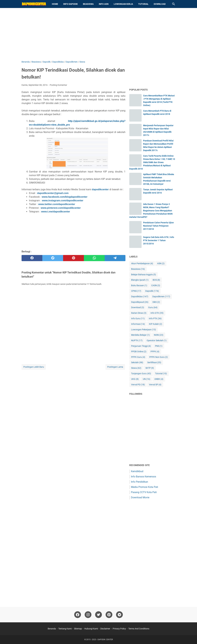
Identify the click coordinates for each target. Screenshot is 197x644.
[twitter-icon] (98, 615)
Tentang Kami (65, 629)
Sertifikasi (154, 362)
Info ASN (104, 4)
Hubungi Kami (91, 629)
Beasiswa (88, 4)
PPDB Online (139, 352)
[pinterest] (73, 258)
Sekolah (137, 362)
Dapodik (152, 291)
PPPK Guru (138, 357)
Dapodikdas (140, 297)
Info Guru (138, 319)
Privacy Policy (119, 629)
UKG (135, 379)
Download (160, 4)
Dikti (156, 302)
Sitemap (78, 629)
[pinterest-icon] (109, 615)
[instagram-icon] (88, 615)
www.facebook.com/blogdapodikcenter (65, 197)
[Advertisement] (98, 34)
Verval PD (138, 385)
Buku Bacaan (139, 285)
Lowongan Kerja (123, 4)
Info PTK (155, 319)
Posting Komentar (58, 85)
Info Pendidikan (140, 482)
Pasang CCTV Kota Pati (144, 492)
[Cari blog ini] (174, 4)
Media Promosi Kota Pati (145, 487)
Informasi (138, 324)
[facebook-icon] (78, 615)
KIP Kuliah (156, 324)
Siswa (136, 368)
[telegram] (115, 258)
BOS (156, 280)
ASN (161, 264)
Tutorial (143, 4)
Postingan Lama (115, 367)
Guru (153, 307)
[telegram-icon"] (119, 615)
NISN (159, 335)
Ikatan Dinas (139, 313)
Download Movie (140, 497)
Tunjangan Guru (141, 374)
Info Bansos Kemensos (144, 477)
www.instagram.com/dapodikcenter (63, 201)
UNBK (159, 379)
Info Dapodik (70, 4)
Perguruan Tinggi (141, 346)
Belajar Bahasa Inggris (144, 275)
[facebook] (32, 258)
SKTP (150, 368)
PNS (159, 346)
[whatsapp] (94, 258)
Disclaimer (105, 629)
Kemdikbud (137, 471)
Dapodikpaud (140, 302)
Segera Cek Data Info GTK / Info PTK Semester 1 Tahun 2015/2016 (159, 240)
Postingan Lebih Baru (34, 367)
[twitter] (53, 258)
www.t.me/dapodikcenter (56, 212)
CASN (156, 285)
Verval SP (155, 385)
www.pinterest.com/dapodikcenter (61, 208)
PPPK (155, 352)
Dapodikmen (161, 297)
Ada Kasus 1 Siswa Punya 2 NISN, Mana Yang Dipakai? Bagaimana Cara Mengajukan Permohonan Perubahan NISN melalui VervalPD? (151, 211)
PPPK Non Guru (159, 357)
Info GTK (157, 313)
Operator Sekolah (157, 341)
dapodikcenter (100, 189)
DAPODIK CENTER (105, 640)
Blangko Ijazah (140, 280)
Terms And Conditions (139, 629)
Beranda (52, 629)
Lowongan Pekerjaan (144, 330)
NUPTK (137, 341)
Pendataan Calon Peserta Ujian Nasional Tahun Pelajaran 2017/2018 (158, 226)
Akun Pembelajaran (142, 264)
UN (147, 379)
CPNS (136, 291)
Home (55, 4)
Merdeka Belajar (140, 335)
